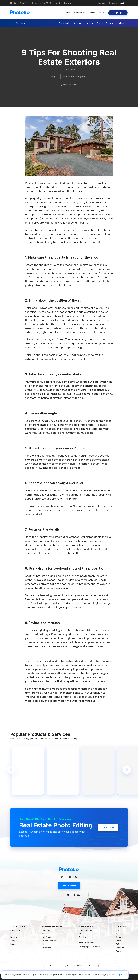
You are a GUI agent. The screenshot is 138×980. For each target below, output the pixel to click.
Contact (120, 951)
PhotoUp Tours (86, 930)
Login (122, 3)
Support (113, 3)
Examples (15, 944)
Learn (102, 13)
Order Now (46, 948)
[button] (11, 770)
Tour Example (85, 937)
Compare (15, 941)
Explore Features (49, 941)
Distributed (15, 934)
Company (102, 3)
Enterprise (15, 937)
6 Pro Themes (48, 934)
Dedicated (15, 930)
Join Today (108, 827)
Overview (46, 930)
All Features (84, 934)
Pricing (92, 13)
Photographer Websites (90, 947)
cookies (58, 975)
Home (67, 13)
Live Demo (46, 937)
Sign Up (119, 934)
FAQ (118, 944)
